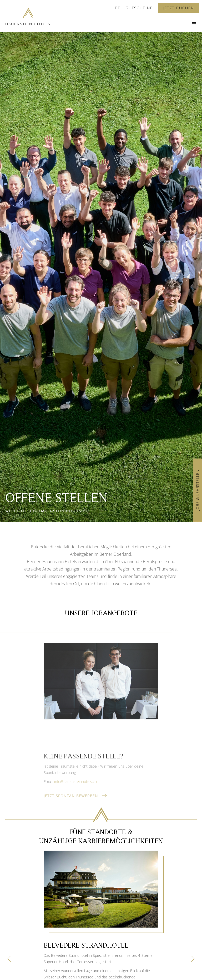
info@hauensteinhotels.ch (75, 788)
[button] (118, 8)
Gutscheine (139, 8)
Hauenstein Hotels (28, 24)
